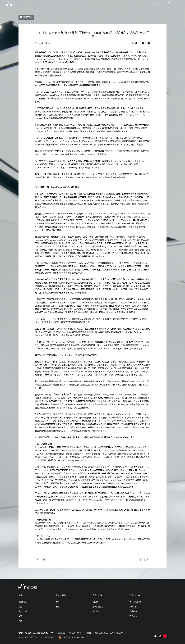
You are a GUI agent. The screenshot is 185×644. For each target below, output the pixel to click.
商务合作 (133, 616)
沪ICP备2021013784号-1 (47, 637)
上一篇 (41, 560)
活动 (57, 607)
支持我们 (133, 611)
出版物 (95, 602)
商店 (20, 621)
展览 (57, 602)
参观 (21, 595)
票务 (20, 607)
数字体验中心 (98, 607)
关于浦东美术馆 (136, 602)
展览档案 (96, 611)
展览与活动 (61, 595)
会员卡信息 (23, 611)
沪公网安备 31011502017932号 (74, 637)
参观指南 (22, 602)
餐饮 (20, 616)
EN (157, 4)
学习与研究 (98, 595)
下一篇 (144, 560)
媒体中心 (26, 17)
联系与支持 (135, 595)
